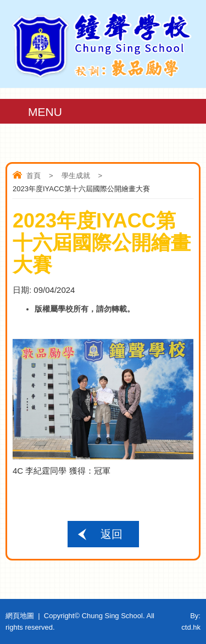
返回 (112, 534)
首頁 (34, 176)
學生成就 (76, 176)
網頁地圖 (20, 616)
